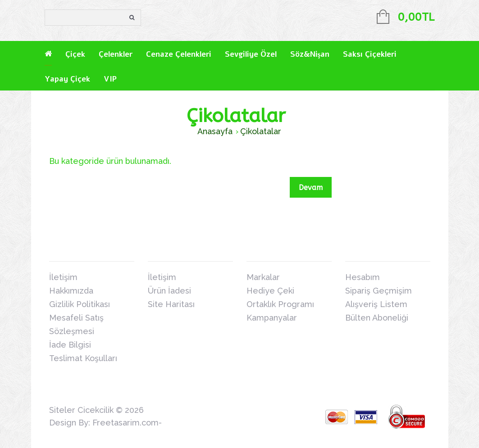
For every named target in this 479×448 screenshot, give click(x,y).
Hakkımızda (71, 291)
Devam (311, 188)
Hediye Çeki (270, 291)
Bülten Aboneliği (377, 318)
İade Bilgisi (70, 345)
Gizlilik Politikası (80, 304)
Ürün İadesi (169, 291)
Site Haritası (171, 304)
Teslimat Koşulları (83, 358)
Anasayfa (215, 131)
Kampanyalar (272, 318)
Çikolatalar (261, 131)
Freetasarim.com (125, 423)
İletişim (63, 277)
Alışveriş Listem (376, 304)
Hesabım (363, 277)
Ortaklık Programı (280, 304)
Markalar (263, 277)
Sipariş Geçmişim (379, 291)
